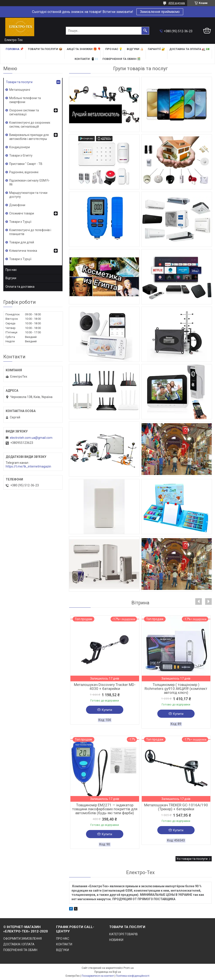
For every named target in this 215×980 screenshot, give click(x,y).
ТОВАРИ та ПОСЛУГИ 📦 (45, 49)
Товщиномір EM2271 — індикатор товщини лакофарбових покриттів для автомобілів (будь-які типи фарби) (105, 809)
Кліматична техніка (23, 251)
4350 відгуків (177, 3)
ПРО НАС (63, 939)
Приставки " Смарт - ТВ (26, 164)
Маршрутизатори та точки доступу (28, 195)
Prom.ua (129, 968)
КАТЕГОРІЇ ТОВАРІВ (124, 934)
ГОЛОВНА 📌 (15, 49)
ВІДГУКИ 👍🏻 (135, 49)
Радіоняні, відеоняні (24, 172)
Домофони (17, 205)
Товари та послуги (19, 82)
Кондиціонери (20, 147)
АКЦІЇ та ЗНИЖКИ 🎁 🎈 (84, 49)
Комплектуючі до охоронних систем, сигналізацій (30, 125)
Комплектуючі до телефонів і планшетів (30, 232)
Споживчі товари (22, 213)
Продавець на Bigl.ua (108, 972)
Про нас (11, 270)
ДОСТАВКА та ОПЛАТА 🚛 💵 (189, 49)
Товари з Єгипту (21, 155)
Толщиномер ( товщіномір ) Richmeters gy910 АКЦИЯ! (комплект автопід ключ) (176, 689)
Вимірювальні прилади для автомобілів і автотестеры (29, 137)
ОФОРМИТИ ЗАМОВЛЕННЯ (22, 939)
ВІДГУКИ (63, 950)
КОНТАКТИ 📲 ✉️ (86, 59)
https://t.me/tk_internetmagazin (28, 466)
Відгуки (11, 278)
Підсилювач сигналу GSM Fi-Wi (30, 182)
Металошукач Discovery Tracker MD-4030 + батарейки (105, 687)
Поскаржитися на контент (98, 976)
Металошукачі (20, 90)
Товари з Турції (20, 222)
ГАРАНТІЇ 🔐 (156, 49)
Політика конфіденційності (133, 976)
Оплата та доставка (20, 287)
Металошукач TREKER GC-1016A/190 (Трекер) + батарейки (176, 807)
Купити (107, 710)
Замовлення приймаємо (160, 12)
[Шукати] (145, 31)
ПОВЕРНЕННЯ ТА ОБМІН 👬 (122, 59)
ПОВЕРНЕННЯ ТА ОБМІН (20, 950)
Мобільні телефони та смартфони (25, 100)
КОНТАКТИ (64, 944)
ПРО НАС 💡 (114, 49)
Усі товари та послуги (192, 859)
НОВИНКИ (116, 940)
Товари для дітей (22, 242)
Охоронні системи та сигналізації (24, 112)
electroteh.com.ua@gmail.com (31, 438)
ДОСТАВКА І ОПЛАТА (19, 944)
